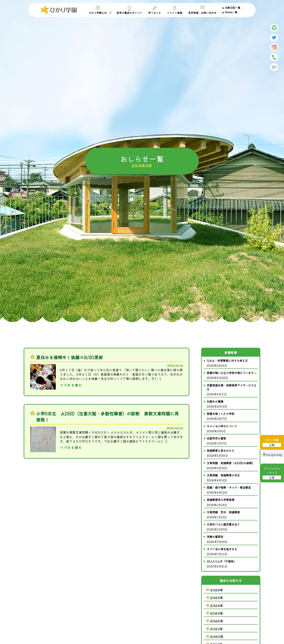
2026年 (217, 590)
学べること (155, 10)
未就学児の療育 (232, 441)
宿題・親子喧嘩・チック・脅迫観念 (232, 490)
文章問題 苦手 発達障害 (232, 515)
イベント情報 (175, 10)
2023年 (217, 613)
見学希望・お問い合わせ (202, 10)
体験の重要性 (232, 539)
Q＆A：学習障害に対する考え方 (232, 363)
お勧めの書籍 (232, 404)
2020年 (217, 637)
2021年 (217, 629)
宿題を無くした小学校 (232, 416)
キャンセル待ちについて (232, 429)
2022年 (217, 621)
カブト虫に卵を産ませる (232, 552)
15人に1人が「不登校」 (232, 564)
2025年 (217, 598)
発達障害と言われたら (232, 453)
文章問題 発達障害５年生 (232, 478)
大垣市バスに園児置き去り (232, 527)
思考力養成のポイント (129, 10)
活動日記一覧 (233, 8)
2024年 (217, 606)
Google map (274, 455)
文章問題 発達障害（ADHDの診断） (232, 465)
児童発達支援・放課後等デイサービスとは (232, 390)
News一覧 (231, 12)
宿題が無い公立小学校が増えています (232, 375)
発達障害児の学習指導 (232, 502)
